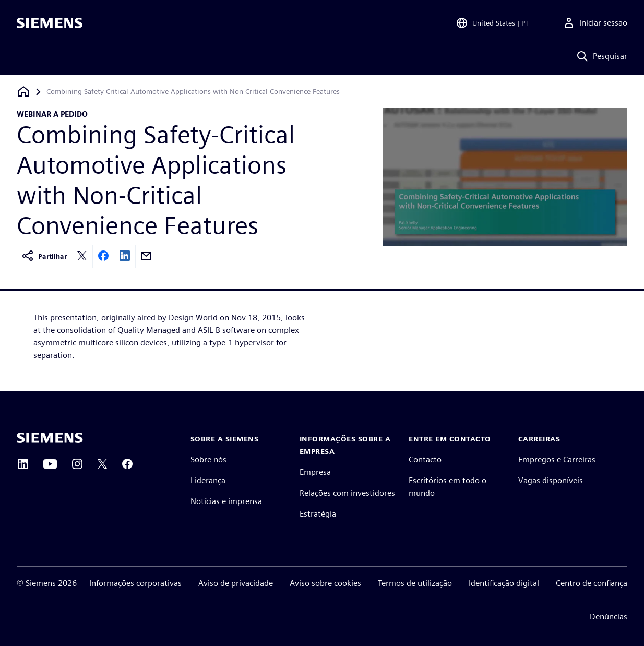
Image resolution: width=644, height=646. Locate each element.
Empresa (315, 472)
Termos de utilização (415, 583)
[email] (146, 256)
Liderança (208, 480)
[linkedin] (125, 256)
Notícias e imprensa (226, 501)
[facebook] (103, 256)
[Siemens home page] (50, 438)
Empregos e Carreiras (557, 459)
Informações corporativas (135, 583)
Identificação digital (504, 583)
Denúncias (609, 617)
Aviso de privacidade (236, 583)
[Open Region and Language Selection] (492, 23)
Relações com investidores (347, 493)
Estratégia (318, 514)
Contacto (425, 459)
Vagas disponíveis (551, 480)
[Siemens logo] (50, 23)
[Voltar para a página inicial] (23, 92)
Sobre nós (208, 459)
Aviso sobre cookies (325, 583)
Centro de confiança (592, 583)
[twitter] (82, 256)
